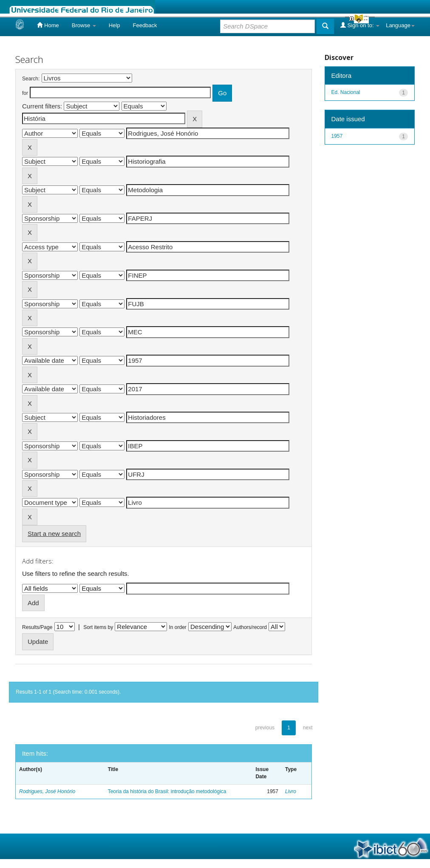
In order (178, 627)
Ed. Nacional (346, 92)
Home (48, 25)
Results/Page (37, 627)
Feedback (145, 25)
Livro (291, 791)
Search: (31, 79)
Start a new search (54, 534)
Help (115, 25)
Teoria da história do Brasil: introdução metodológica (167, 791)
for (25, 93)
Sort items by (98, 627)
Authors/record (250, 627)
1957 (337, 136)
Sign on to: (360, 25)
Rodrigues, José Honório (47, 791)
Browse (84, 25)
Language (400, 25)
